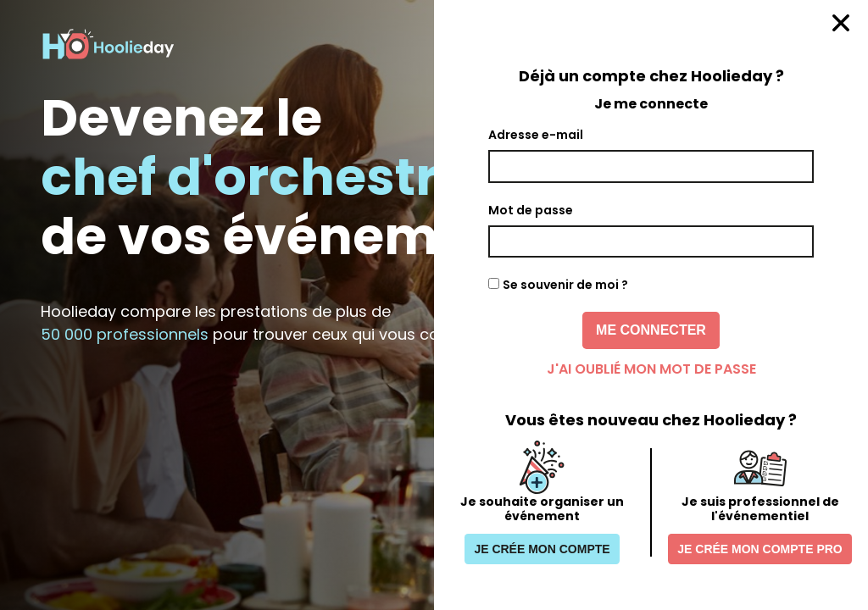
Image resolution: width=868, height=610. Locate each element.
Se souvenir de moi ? (565, 285)
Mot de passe (531, 210)
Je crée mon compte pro (759, 549)
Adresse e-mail (536, 135)
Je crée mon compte (542, 549)
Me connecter (651, 330)
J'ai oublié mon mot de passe (651, 369)
